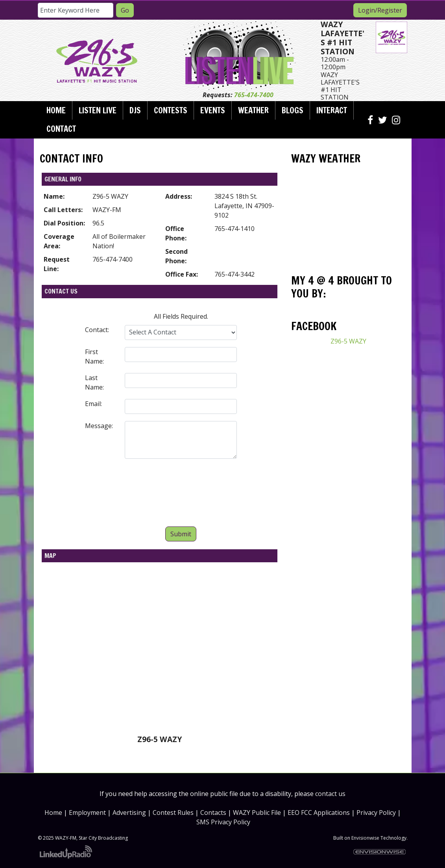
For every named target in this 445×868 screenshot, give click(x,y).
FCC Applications (325, 813)
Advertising (129, 813)
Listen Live (98, 110)
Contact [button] (61, 129)
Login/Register (380, 10)
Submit (181, 534)
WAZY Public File (257, 813)
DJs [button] (135, 110)
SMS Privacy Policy (223, 822)
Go (125, 10)
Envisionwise (365, 838)
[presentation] (181, 494)
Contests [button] (171, 110)
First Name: (94, 356)
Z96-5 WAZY (348, 341)
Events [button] (213, 110)
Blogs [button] (293, 110)
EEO (294, 813)
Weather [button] (253, 110)
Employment (87, 813)
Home (56, 110)
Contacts (213, 813)
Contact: (97, 330)
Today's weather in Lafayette (348, 255)
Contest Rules (173, 813)
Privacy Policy (376, 813)
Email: (93, 404)
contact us (330, 794)
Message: (99, 426)
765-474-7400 (254, 95)
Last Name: (94, 382)
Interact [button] (332, 110)
